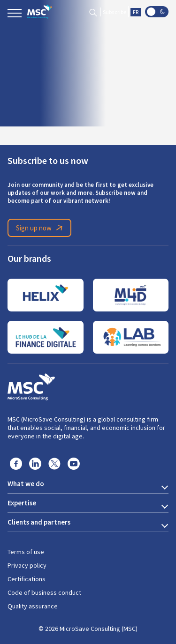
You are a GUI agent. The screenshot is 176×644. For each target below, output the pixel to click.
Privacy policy (27, 565)
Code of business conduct (44, 592)
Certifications (27, 579)
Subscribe (115, 12)
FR (136, 12)
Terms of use (26, 552)
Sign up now (41, 228)
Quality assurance (33, 606)
